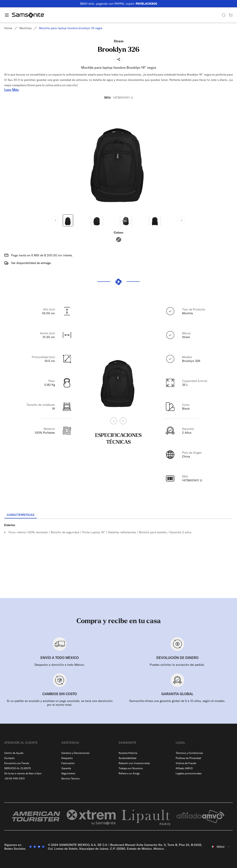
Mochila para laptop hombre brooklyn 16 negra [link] (71, 28)
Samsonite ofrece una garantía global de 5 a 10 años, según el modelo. (177, 701)
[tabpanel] (118, 557)
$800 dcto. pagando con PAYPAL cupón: (119, 4)
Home (8, 28)
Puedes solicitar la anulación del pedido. (177, 665)
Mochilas (26, 28)
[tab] (21, 515)
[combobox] (221, 847)
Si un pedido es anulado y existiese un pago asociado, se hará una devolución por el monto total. (60, 703)
